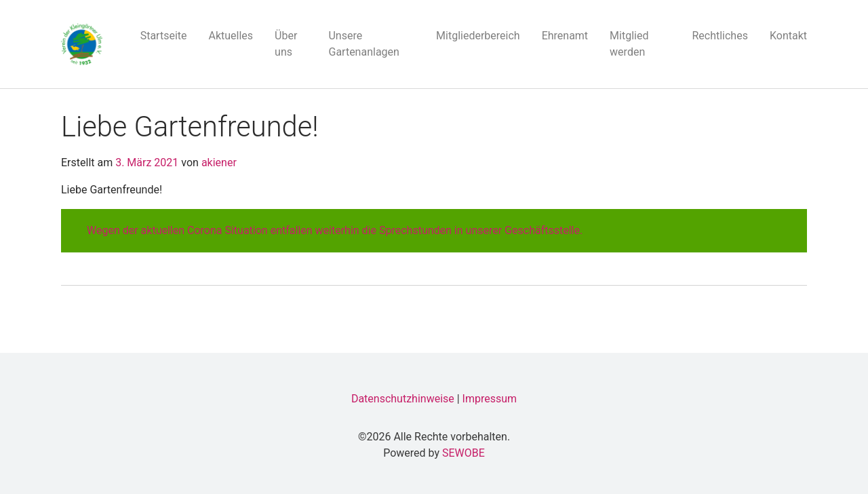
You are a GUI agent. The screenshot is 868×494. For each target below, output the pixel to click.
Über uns (286, 44)
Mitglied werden (629, 44)
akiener (218, 163)
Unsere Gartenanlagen (363, 44)
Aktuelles (231, 36)
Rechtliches (719, 36)
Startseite (164, 36)
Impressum (490, 399)
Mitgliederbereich (478, 36)
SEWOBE (463, 453)
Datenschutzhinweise (403, 399)
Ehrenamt (565, 36)
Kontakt (788, 36)
